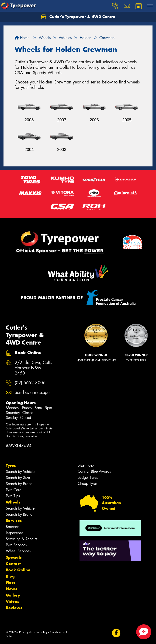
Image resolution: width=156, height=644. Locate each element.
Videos (12, 601)
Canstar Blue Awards (94, 471)
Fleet (10, 583)
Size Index (86, 465)
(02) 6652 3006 (30, 383)
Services (14, 521)
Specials (14, 557)
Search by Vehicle (20, 472)
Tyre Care (14, 490)
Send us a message (32, 393)
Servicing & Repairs (21, 539)
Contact (13, 564)
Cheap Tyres (87, 484)
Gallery (13, 595)
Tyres (11, 465)
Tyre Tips (13, 496)
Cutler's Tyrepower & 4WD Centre (78, 17)
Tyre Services (16, 545)
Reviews (14, 608)
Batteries (12, 527)
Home (22, 38)
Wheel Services (18, 551)
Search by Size (18, 478)
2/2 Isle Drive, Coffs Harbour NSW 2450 (33, 368)
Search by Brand (19, 484)
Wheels (13, 502)
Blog (10, 576)
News (11, 589)
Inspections (14, 533)
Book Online (18, 570)
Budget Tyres (88, 477)
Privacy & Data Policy (33, 632)
